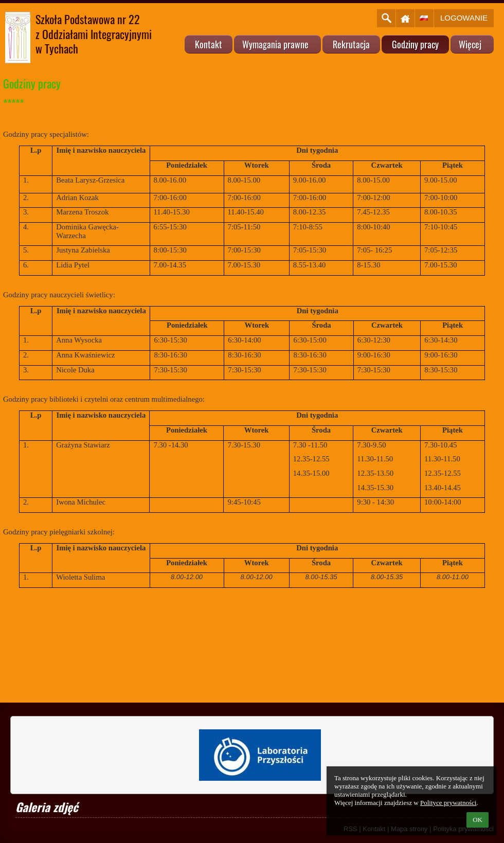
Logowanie (464, 18)
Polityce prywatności (448, 803)
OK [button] (478, 820)
